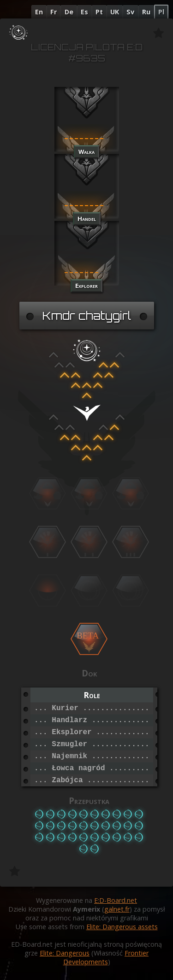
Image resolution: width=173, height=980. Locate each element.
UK (115, 12)
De (69, 12)
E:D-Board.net (116, 900)
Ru (146, 12)
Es (84, 12)
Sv (130, 12)
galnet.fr (117, 909)
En (39, 12)
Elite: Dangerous (65, 953)
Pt (99, 12)
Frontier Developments (106, 957)
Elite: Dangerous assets (122, 927)
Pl (161, 12)
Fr (54, 12)
